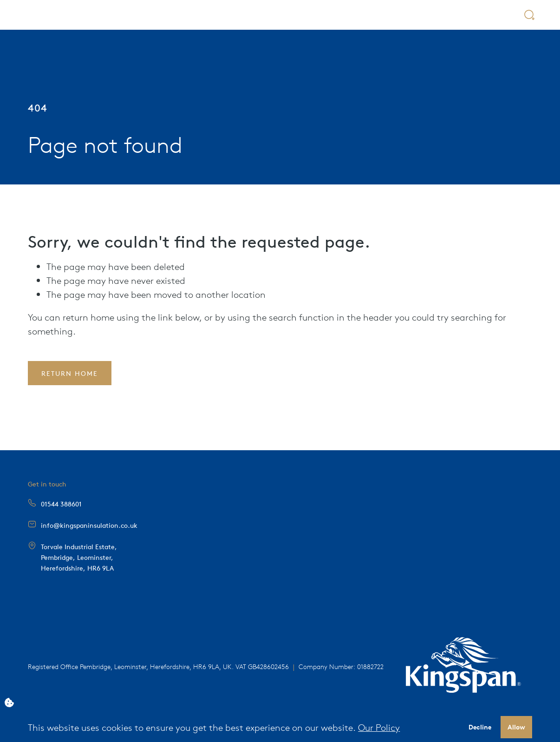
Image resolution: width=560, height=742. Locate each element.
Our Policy (379, 727)
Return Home (70, 373)
